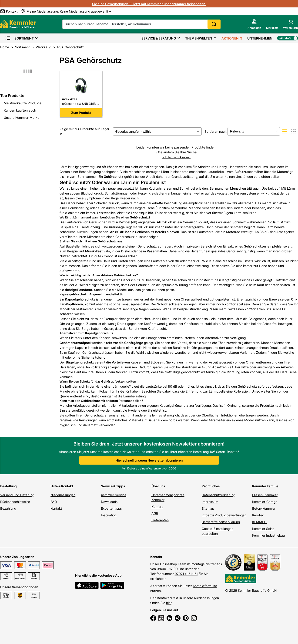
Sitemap (208, 508)
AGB (155, 513)
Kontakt (56, 508)
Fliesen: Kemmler (265, 495)
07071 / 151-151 (186, 574)
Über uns (158, 486)
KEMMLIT (260, 522)
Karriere (157, 507)
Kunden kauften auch (20, 110)
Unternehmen (260, 38)
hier (169, 603)
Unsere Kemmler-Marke (22, 117)
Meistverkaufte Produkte (23, 103)
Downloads (109, 502)
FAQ (54, 502)
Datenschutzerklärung (218, 495)
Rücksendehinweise (15, 502)
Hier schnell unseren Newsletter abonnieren (149, 460)
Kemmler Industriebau (268, 535)
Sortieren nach (216, 131)
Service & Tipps (113, 486)
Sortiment (19, 38)
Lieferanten (160, 520)
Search (214, 24)
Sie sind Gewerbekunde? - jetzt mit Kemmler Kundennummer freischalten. (149, 4)
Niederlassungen (63, 495)
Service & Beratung (159, 38)
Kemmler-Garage (265, 502)
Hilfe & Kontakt (62, 486)
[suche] (141, 24)
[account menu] (254, 24)
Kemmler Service (114, 495)
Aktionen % (232, 38)
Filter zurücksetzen (176, 157)
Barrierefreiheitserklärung (221, 522)
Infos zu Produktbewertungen (224, 515)
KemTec (258, 515)
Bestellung (8, 486)
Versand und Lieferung (17, 495)
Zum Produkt (81, 113)
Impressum (210, 502)
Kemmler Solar (263, 529)
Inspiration (109, 515)
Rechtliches (211, 486)
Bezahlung (8, 508)
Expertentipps (111, 508)
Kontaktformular (205, 586)
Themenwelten (199, 38)
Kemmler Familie (265, 486)
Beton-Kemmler (264, 508)
